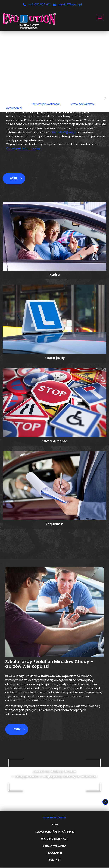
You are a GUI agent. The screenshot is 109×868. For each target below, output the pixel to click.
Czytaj (17, 729)
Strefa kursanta (54, 846)
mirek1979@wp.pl (70, 5)
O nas (55, 825)
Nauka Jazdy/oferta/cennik (55, 832)
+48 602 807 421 (39, 5)
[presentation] (24, 163)
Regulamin (55, 853)
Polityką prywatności (45, 104)
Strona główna (55, 818)
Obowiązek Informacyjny (23, 148)
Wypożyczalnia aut (54, 839)
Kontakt (55, 860)
